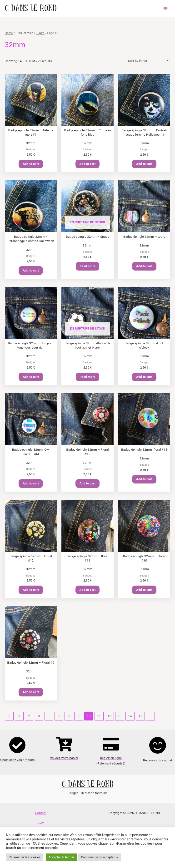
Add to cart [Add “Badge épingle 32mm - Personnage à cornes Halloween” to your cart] (31, 271)
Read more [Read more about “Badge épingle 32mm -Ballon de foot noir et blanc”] (87, 378)
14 (130, 719)
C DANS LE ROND (31, 8)
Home (9, 33)
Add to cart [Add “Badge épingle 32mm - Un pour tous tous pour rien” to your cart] (31, 378)
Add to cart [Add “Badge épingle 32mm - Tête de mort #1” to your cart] (31, 164)
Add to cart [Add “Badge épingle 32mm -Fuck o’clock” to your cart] (144, 378)
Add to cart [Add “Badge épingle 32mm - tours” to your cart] (144, 267)
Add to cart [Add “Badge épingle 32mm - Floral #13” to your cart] (88, 485)
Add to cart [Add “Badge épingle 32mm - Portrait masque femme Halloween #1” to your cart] (144, 164)
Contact (41, 816)
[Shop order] (148, 61)
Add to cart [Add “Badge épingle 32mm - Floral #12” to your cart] (31, 592)
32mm (40, 33)
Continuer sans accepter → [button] (100, 857)
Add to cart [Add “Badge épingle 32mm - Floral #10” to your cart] (144, 592)
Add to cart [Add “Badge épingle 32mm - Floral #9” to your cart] (31, 695)
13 (120, 719)
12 (109, 719)
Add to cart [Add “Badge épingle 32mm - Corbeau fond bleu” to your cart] (88, 164)
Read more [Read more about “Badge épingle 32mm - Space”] (87, 267)
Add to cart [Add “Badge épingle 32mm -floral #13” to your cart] (144, 481)
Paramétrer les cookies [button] (25, 857)
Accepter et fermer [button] (61, 857)
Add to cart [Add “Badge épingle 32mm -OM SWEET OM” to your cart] (31, 485)
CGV (41, 825)
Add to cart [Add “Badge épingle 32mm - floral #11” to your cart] (88, 592)
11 (99, 719)
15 (140, 719)
